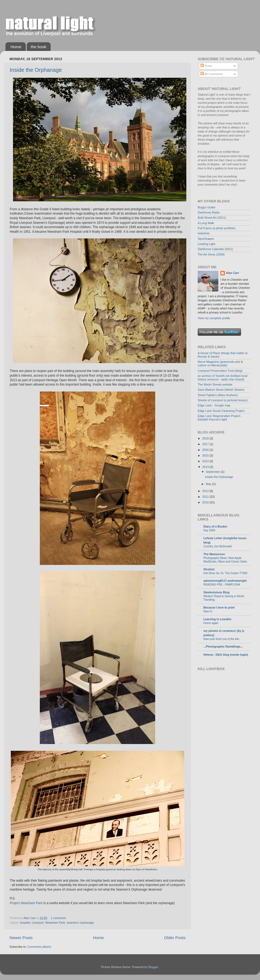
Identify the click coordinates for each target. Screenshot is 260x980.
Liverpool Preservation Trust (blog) (220, 371)
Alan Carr (233, 273)
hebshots (204, 233)
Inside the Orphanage (36, 70)
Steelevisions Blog (216, 592)
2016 (206, 450)
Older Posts (175, 938)
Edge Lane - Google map (214, 405)
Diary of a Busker (215, 526)
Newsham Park (55, 923)
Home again (211, 623)
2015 (206, 455)
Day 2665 (209, 530)
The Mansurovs (214, 554)
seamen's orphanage (80, 923)
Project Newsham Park (26, 903)
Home (16, 47)
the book (39, 47)
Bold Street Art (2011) (212, 218)
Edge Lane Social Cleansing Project (221, 411)
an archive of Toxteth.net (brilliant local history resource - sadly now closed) (222, 378)
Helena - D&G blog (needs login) (226, 655)
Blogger (153, 967)
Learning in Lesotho (217, 619)
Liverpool (38, 923)
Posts (206, 66)
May (209, 484)
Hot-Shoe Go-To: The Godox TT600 (225, 573)
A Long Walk (206, 223)
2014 (206, 461)
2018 (206, 438)
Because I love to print (219, 607)
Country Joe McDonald (217, 546)
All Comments (212, 74)
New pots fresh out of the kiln (221, 639)
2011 (206, 497)
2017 (206, 444)
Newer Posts (21, 938)
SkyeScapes (206, 239)
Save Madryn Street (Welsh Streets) (221, 390)
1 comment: (59, 918)
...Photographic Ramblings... (223, 646)
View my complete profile (214, 318)
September (213, 472)
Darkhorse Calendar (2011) (215, 249)
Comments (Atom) (39, 947)
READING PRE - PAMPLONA (222, 585)
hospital (25, 923)
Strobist (209, 569)
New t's (208, 611)
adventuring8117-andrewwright (225, 581)
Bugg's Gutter (207, 207)
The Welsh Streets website (215, 384)
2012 (206, 491)
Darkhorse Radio (209, 212)
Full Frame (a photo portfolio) (217, 228)
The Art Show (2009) (211, 254)
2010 (206, 502)
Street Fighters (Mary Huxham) (218, 395)
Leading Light (207, 244)
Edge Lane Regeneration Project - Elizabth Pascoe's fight (220, 418)
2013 (206, 467)
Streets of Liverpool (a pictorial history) (223, 400)
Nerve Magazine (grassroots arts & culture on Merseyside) (220, 363)
